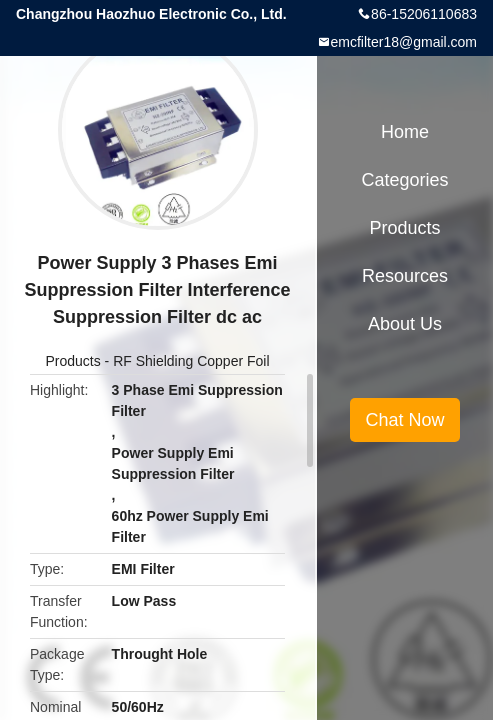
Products (72, 361)
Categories (404, 180)
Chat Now (404, 420)
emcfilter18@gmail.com (404, 42)
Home (405, 132)
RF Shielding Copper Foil (191, 361)
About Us (405, 324)
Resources (405, 276)
